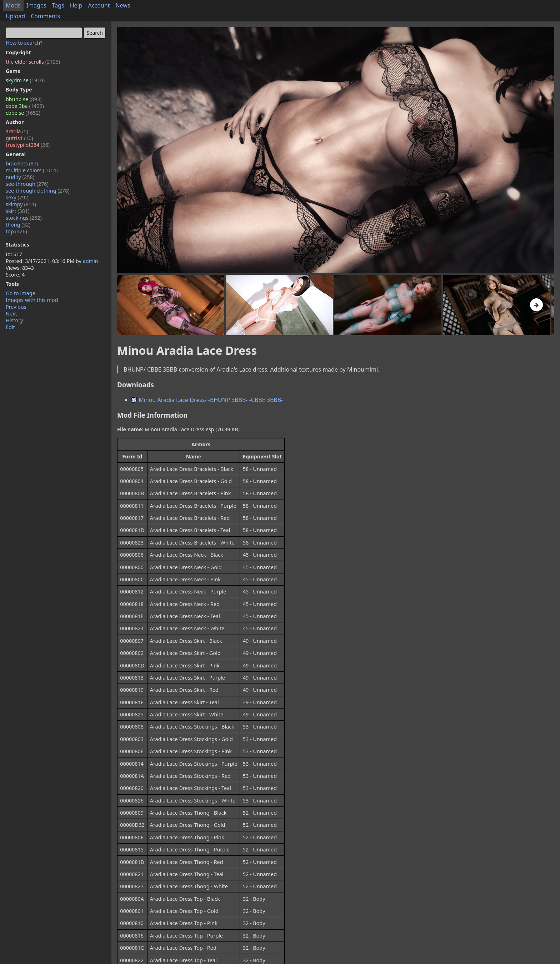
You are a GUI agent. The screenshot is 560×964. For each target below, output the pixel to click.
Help (76, 5)
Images (36, 5)
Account (99, 5)
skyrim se (25, 80)
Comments (45, 16)
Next (11, 314)
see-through (27, 184)
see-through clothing (38, 191)
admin (91, 261)
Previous (16, 307)
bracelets (22, 163)
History (14, 320)
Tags (58, 5)
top (16, 231)
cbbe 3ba (25, 106)
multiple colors (32, 170)
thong (18, 225)
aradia (17, 131)
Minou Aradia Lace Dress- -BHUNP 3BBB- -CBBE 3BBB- (207, 400)
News (123, 5)
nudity (20, 177)
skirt (18, 211)
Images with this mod (32, 300)
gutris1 (19, 138)
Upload (15, 16)
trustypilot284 (28, 145)
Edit (10, 327)
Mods (13, 5)
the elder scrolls (33, 62)
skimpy (21, 204)
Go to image (21, 293)
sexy (18, 197)
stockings (24, 218)
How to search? (24, 43)
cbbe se (23, 113)
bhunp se (24, 99)
